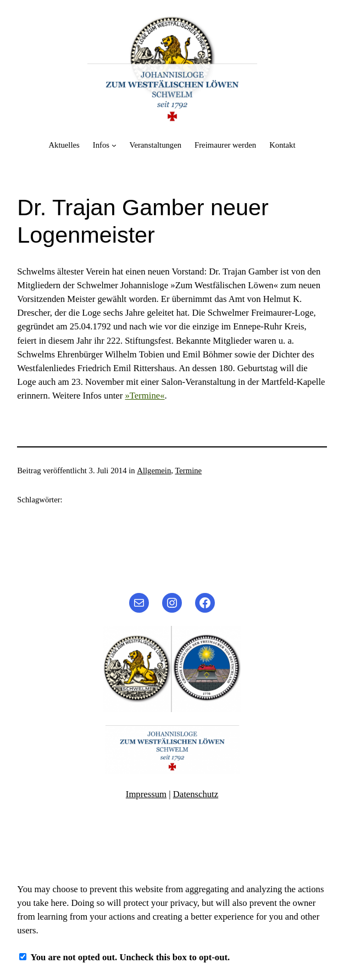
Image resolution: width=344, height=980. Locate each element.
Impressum (146, 794)
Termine (188, 471)
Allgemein (154, 471)
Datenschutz (196, 794)
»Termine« (145, 396)
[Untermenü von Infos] (114, 145)
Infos (101, 145)
